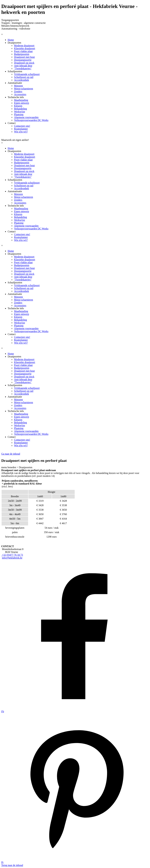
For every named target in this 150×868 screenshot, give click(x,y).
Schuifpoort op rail (24, 77)
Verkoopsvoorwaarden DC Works (31, 120)
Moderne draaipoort (24, 46)
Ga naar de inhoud (11, 454)
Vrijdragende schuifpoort (27, 74)
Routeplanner (21, 129)
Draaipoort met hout (24, 57)
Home (11, 40)
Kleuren (18, 106)
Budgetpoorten (22, 54)
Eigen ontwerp (22, 103)
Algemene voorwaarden (26, 117)
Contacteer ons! (22, 126)
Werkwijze (20, 112)
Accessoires (20, 94)
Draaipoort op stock (24, 63)
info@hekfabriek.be (12, 558)
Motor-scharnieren (24, 89)
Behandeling (21, 109)
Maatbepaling (21, 100)
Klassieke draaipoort (25, 48)
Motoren (18, 86)
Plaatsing (19, 114)
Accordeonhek (21, 80)
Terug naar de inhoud (12, 865)
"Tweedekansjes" (23, 68)
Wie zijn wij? (21, 132)
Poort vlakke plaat (23, 51)
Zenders (18, 91)
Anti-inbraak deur (23, 66)
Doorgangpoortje (23, 60)
